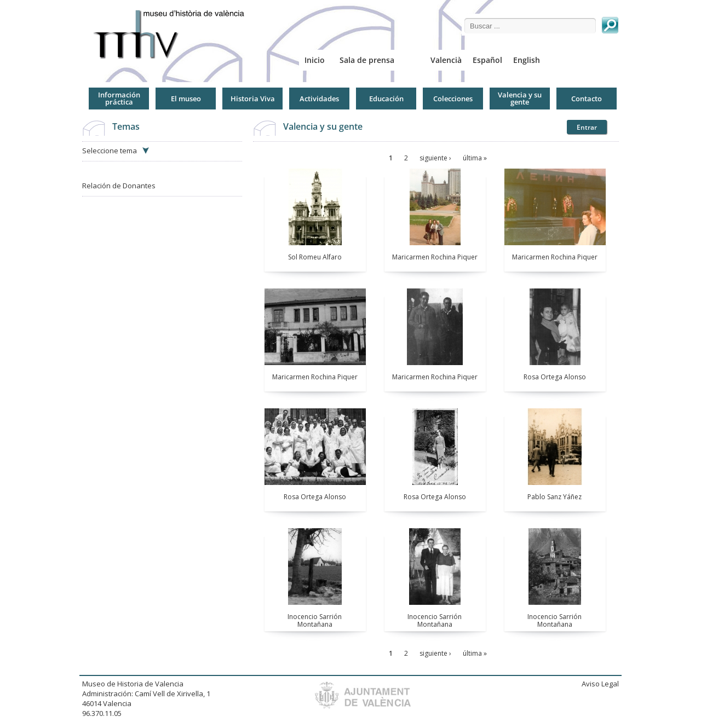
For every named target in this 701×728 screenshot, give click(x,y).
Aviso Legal (600, 684)
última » (475, 158)
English (527, 60)
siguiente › (435, 158)
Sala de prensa (367, 60)
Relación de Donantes (119, 186)
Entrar (587, 127)
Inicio (315, 60)
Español (487, 60)
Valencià (446, 60)
